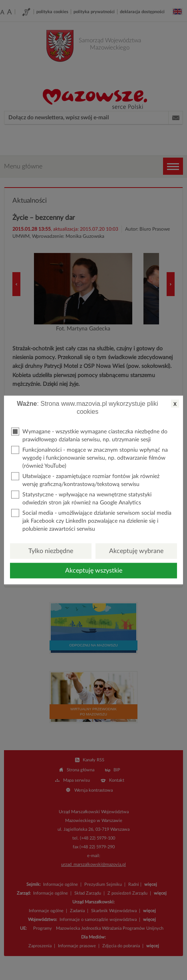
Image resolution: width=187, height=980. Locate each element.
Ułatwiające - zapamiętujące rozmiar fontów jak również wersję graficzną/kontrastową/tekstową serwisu (85, 480)
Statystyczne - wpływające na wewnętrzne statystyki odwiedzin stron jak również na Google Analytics (81, 498)
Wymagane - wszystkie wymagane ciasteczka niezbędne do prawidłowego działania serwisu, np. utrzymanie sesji (89, 435)
